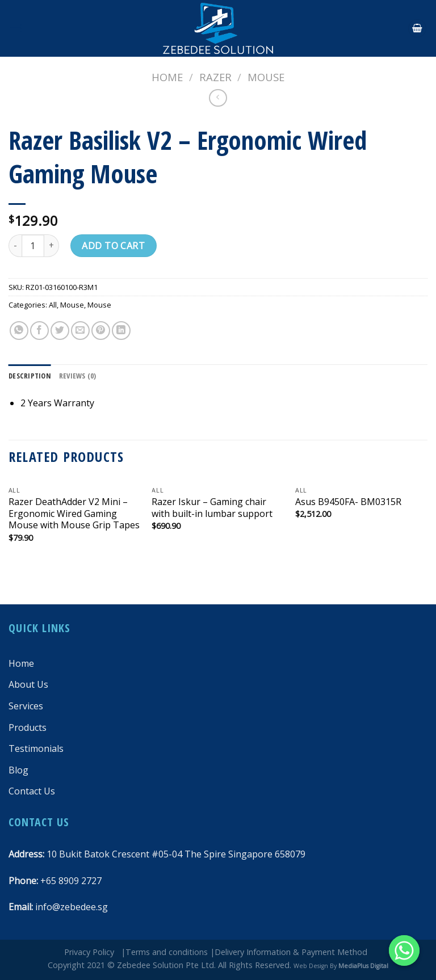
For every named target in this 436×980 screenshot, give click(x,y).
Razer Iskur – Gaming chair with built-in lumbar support (212, 508)
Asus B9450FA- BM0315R (348, 502)
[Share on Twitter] (60, 331)
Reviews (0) (78, 376)
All (53, 305)
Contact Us (32, 791)
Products (28, 727)
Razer (215, 77)
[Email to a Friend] (80, 331)
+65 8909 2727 (71, 881)
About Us (28, 684)
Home (167, 77)
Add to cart (113, 246)
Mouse (266, 77)
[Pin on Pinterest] (101, 331)
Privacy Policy (89, 952)
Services (26, 706)
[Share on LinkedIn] (121, 331)
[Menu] (15, 28)
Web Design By (341, 966)
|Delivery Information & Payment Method (289, 952)
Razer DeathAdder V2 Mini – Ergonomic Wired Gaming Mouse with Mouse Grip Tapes (74, 514)
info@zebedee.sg (72, 907)
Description (30, 376)
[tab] (30, 376)
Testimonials (36, 748)
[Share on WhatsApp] (19, 331)
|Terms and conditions (164, 952)
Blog (18, 770)
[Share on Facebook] (39, 331)
